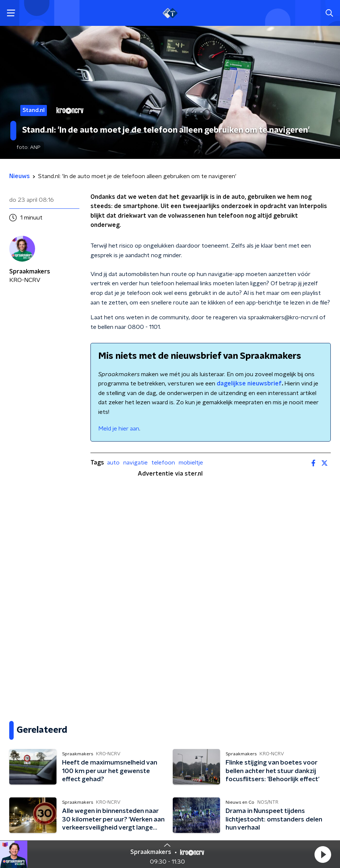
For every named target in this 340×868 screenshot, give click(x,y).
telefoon (163, 463)
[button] (323, 854)
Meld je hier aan (119, 429)
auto (113, 463)
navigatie (135, 463)
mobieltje (191, 463)
